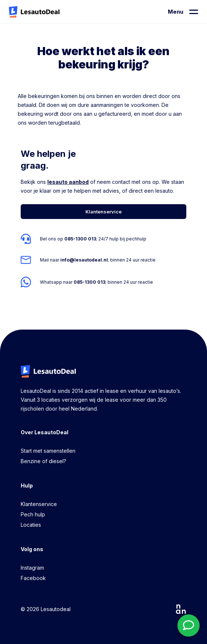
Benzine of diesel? (43, 461)
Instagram (32, 568)
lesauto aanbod (68, 182)
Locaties (31, 525)
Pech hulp (33, 514)
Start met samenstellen (48, 451)
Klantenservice (39, 504)
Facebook (33, 578)
